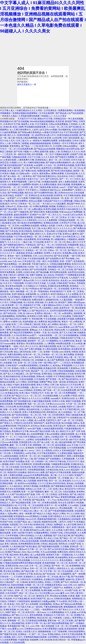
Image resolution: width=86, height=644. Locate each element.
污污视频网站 (52, 341)
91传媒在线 (62, 231)
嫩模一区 (14, 445)
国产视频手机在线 (8, 634)
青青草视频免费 (19, 182)
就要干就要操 (36, 275)
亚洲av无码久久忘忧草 (68, 500)
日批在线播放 (69, 492)
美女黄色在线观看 (14, 286)
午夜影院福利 (23, 601)
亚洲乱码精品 (54, 634)
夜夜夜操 (21, 253)
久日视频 (64, 546)
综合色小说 (56, 409)
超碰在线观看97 (21, 215)
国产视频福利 (37, 492)
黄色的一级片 (14, 256)
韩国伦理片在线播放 (17, 472)
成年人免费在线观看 (68, 182)
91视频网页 (66, 574)
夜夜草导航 (42, 481)
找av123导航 (33, 552)
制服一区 (7, 409)
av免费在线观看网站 (29, 365)
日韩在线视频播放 (66, 371)
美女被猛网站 (61, 557)
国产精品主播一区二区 (32, 571)
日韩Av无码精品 (27, 536)
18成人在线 (28, 538)
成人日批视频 (30, 481)
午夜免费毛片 (20, 429)
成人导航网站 (47, 248)
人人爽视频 (49, 344)
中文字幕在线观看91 (47, 453)
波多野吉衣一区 (67, 308)
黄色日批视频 (64, 184)
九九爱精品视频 (65, 453)
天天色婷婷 (39, 379)
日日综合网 (11, 407)
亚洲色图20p (74, 467)
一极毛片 (7, 327)
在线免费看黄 (30, 239)
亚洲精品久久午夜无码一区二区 (58, 615)
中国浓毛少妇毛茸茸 (23, 423)
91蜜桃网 (16, 492)
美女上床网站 (16, 481)
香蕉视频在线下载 (16, 626)
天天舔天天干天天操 (27, 119)
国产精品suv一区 (13, 500)
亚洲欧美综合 (77, 464)
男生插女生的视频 (58, 596)
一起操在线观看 (45, 335)
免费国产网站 (46, 382)
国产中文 (34, 308)
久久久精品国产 (11, 549)
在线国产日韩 (76, 154)
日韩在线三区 (28, 360)
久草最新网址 (18, 453)
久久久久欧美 (41, 280)
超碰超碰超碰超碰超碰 (40, 143)
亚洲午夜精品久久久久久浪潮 (62, 516)
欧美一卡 (26, 492)
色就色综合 (38, 231)
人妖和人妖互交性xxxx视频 (44, 130)
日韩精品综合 (34, 338)
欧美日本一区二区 (32, 355)
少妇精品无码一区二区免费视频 (66, 437)
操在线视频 (60, 445)
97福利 (16, 385)
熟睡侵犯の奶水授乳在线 (68, 149)
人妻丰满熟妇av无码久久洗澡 (55, 305)
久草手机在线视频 (21, 560)
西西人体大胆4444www (56, 467)
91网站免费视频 (40, 206)
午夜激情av (74, 368)
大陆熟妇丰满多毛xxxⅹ (50, 190)
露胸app (33, 330)
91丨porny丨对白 (32, 450)
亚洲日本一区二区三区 (30, 456)
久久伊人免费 (6, 588)
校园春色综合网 (49, 522)
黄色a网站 (24, 555)
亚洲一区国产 (66, 261)
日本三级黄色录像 (42, 187)
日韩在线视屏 (70, 533)
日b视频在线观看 (49, 182)
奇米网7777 (17, 511)
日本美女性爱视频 (16, 519)
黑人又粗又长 (40, 418)
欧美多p (57, 365)
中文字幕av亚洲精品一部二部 (28, 237)
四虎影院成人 (41, 160)
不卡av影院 (62, 601)
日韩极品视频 (16, 302)
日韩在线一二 (6, 577)
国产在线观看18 (53, 259)
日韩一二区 (37, 352)
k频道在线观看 (67, 434)
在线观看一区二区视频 (58, 478)
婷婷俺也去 (52, 412)
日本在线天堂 (29, 261)
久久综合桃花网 (17, 642)
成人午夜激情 (55, 618)
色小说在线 (29, 302)
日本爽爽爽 (44, 497)
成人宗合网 (21, 338)
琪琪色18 (63, 544)
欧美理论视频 (50, 209)
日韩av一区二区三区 (57, 250)
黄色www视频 (35, 201)
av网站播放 (37, 209)
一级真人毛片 (18, 346)
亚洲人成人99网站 (50, 324)
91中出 (14, 204)
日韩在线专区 (20, 470)
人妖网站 (30, 440)
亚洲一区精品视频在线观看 (20, 217)
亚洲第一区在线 (51, 352)
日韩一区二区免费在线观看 (44, 503)
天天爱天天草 (25, 445)
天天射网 (57, 146)
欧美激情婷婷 (71, 629)
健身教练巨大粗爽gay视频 (43, 601)
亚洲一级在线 (59, 382)
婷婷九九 (53, 327)
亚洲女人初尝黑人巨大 (26, 631)
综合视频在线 (64, 130)
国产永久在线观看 (30, 604)
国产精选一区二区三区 (14, 557)
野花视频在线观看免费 (35, 127)
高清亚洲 (60, 121)
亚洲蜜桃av (5, 615)
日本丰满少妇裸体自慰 (34, 525)
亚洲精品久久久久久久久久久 (70, 206)
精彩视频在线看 (55, 267)
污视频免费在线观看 (60, 464)
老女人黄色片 (18, 190)
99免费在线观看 (63, 344)
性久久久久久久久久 (63, 228)
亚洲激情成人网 (41, 217)
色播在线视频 (52, 212)
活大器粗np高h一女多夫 (27, 174)
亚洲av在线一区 (24, 206)
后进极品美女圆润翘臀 (54, 579)
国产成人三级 (27, 459)
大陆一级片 (41, 261)
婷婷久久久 (40, 234)
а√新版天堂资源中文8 (52, 132)
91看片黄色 (69, 530)
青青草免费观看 (7, 272)
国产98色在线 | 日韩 (13, 313)
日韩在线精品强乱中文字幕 (72, 637)
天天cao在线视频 (48, 552)
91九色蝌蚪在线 (67, 341)
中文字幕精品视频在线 (64, 376)
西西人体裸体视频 (75, 456)
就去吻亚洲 (77, 349)
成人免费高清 (40, 322)
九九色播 (51, 283)
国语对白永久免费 (36, 472)
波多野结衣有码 (12, 357)
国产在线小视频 (21, 152)
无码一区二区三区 (38, 568)
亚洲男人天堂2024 (52, 253)
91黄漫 (71, 596)
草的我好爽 (37, 319)
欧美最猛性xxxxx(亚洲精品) (27, 516)
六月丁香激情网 (59, 631)
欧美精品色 (72, 382)
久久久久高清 (48, 157)
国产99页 (26, 371)
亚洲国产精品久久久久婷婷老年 (22, 220)
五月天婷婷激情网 (75, 448)
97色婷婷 (8, 599)
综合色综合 (62, 176)
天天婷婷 (18, 577)
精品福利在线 (33, 409)
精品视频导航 (18, 623)
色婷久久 (54, 508)
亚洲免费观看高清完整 (29, 544)
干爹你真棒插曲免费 (53, 607)
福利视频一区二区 (24, 291)
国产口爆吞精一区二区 (18, 168)
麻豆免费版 (69, 355)
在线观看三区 (16, 525)
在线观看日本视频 (66, 319)
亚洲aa (56, 604)
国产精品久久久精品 (42, 514)
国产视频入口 (24, 311)
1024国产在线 (71, 590)
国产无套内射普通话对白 (44, 176)
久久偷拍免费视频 (8, 132)
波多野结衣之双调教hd (52, 168)
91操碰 (44, 516)
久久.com (30, 626)
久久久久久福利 (66, 475)
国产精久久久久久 (20, 615)
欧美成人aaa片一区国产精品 (65, 187)
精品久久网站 (59, 514)
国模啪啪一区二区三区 (43, 445)
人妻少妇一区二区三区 (40, 387)
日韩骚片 (12, 601)
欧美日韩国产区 (38, 599)
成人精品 (7, 385)
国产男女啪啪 (68, 259)
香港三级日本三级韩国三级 (16, 275)
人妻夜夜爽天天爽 (26, 160)
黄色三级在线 (11, 544)
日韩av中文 (11, 206)
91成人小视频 (27, 420)
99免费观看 (45, 486)
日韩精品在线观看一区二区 (71, 220)
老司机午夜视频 (31, 486)
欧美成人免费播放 (34, 253)
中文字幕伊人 (32, 190)
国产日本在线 (12, 231)
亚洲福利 (30, 448)
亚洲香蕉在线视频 (66, 165)
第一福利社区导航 (22, 154)
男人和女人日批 (51, 538)
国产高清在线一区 (51, 574)
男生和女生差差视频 (15, 489)
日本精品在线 (52, 470)
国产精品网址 (77, 536)
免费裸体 (68, 588)
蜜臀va (6, 322)
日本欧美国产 (12, 365)
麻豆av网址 (41, 478)
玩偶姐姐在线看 (19, 157)
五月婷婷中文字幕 (24, 574)
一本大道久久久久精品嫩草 (53, 204)
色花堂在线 (5, 415)
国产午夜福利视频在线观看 (61, 511)
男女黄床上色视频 (57, 407)
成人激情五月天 (63, 431)
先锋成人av (31, 489)
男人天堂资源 (76, 305)
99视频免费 (73, 245)
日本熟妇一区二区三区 (52, 355)
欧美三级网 (18, 127)
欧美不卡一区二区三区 (55, 242)
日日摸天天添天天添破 (35, 283)
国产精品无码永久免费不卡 (18, 319)
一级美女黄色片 (19, 497)
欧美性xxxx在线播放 (27, 483)
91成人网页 (47, 228)
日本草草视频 (12, 536)
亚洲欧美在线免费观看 (58, 286)
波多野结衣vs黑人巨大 (46, 135)
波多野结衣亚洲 (53, 423)
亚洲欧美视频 (10, 610)
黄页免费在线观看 (58, 272)
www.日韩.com (70, 585)
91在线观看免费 (69, 390)
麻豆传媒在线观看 (48, 346)
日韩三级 (54, 385)
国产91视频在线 (23, 300)
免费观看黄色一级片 (61, 527)
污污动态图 (38, 242)
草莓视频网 (67, 365)
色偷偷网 (34, 640)
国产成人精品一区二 (13, 176)
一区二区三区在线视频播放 (66, 335)
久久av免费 (64, 396)
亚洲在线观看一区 (25, 135)
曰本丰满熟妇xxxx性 (33, 437)
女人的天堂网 (70, 525)
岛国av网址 (13, 514)
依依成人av (66, 280)
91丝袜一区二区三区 (37, 267)
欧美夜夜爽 (19, 588)
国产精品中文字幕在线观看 (58, 472)
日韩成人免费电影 (54, 525)
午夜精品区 (31, 245)
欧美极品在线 (12, 393)
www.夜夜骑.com (66, 327)
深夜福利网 (31, 294)
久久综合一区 (50, 165)
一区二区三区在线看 (9, 467)
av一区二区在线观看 (58, 297)
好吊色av (35, 426)
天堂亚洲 (27, 500)
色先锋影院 (79, 261)
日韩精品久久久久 (16, 448)
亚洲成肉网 (62, 368)
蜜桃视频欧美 (70, 607)
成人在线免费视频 (35, 434)
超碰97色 (70, 579)
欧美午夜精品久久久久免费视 (65, 294)
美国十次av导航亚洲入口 (68, 237)
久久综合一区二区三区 (57, 127)
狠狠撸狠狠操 (44, 631)
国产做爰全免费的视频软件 (58, 163)
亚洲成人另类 (18, 368)
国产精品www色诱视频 (71, 604)
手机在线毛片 (23, 426)
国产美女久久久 (66, 610)
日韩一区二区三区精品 (46, 494)
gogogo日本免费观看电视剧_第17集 (40, 475)
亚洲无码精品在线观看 (68, 135)
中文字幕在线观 (71, 132)
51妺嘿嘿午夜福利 (30, 184)
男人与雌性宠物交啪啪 (34, 163)
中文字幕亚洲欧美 (21, 599)
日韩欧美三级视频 (20, 143)
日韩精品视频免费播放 (60, 264)
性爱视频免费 (20, 404)
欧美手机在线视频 (20, 387)
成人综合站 (49, 275)
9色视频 (80, 503)
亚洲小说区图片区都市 (22, 533)
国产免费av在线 (29, 171)
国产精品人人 (73, 346)
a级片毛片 (74, 440)
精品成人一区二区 (52, 313)
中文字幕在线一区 (14, 530)
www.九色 (24, 566)
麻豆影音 (14, 390)
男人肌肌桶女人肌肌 (49, 308)
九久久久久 (33, 497)
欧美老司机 (15, 371)
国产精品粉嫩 (42, 272)
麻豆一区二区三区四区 (59, 160)
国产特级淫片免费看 (65, 157)
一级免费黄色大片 (49, 610)
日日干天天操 (34, 157)
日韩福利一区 (41, 461)
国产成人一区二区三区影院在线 (52, 245)
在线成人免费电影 (20, 308)
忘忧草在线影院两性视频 (61, 311)
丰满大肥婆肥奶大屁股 (53, 629)
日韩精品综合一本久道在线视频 (68, 119)
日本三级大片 (22, 141)
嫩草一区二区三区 (53, 492)
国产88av (55, 497)
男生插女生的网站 (12, 571)
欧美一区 (30, 461)
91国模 (49, 376)
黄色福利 (67, 481)
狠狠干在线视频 (73, 401)
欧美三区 (61, 346)
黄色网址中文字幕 (20, 431)
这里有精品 (63, 494)
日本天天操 (76, 160)
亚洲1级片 (5, 204)
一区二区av (78, 508)
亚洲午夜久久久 (78, 289)
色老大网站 (71, 360)
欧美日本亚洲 (45, 138)
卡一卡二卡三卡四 (14, 437)
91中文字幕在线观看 (10, 459)
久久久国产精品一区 (9, 579)
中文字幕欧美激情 (72, 195)
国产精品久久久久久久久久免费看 (34, 398)
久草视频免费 (68, 459)
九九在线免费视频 (8, 640)
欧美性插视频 (23, 407)
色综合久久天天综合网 (70, 385)
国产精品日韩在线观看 (11, 538)
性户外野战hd (32, 289)
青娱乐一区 (67, 322)
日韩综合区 (25, 579)
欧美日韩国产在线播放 (14, 461)
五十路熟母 (47, 450)
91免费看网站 (41, 448)
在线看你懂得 (65, 141)
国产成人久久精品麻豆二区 (16, 374)
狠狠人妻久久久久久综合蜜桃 (57, 316)
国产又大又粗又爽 (68, 333)
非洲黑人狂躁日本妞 (25, 272)
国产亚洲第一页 (53, 379)
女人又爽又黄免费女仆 (20, 130)
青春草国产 (39, 423)
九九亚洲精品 (14, 297)
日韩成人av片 (27, 357)
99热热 (75, 352)
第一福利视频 (32, 588)
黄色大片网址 (43, 385)
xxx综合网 (57, 138)
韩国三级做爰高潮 (74, 415)
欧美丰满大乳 (14, 171)
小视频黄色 (72, 239)
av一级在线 (37, 607)
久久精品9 (45, 409)
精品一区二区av (27, 593)
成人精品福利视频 (63, 442)
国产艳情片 (79, 269)
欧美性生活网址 (36, 582)
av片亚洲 (81, 612)
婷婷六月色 (15, 464)
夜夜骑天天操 (52, 555)
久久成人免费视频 (44, 536)
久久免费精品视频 (34, 368)
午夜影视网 (18, 283)
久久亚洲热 (17, 239)
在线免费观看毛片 (43, 440)
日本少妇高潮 (46, 640)
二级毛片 (62, 522)
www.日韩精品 (26, 390)
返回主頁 (21, 84)
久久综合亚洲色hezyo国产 (24, 335)
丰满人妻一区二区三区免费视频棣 (61, 393)
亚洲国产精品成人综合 (16, 552)
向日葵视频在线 (19, 267)
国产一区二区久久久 (52, 215)
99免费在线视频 (47, 541)
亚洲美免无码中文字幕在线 (55, 278)
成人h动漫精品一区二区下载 (71, 412)
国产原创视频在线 (22, 401)
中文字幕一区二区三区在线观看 (58, 571)
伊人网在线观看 (50, 349)
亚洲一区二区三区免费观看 (28, 590)
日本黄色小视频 (7, 174)
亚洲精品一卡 (24, 634)
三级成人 (67, 618)
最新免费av (45, 174)
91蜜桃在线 (60, 248)
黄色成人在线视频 (75, 483)
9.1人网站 (34, 152)
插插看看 (78, 313)
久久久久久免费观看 (48, 220)
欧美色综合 (54, 280)
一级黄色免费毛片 (42, 527)
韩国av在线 (80, 201)
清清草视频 (33, 382)
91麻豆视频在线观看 (41, 401)
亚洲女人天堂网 (52, 582)
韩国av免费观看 (13, 234)
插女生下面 (14, 420)
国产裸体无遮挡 (37, 212)
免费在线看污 (38, 300)
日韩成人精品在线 (49, 544)
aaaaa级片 (56, 398)
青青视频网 (76, 184)
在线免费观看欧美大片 (14, 250)
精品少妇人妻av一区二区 (35, 511)
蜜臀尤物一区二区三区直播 (61, 621)
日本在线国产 (12, 593)
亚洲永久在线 (58, 401)
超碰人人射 (55, 152)
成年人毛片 (17, 637)
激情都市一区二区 (36, 341)
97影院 (74, 396)
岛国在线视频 (17, 585)
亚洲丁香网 (5, 330)
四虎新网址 (21, 316)
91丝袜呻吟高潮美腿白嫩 (12, 450)
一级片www (41, 612)
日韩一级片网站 (45, 363)
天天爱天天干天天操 (39, 508)
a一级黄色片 (36, 141)
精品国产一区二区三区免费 (44, 371)
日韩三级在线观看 (71, 138)
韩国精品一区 (6, 429)
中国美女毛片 (37, 393)
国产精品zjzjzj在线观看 (45, 149)
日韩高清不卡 (63, 418)
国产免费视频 (76, 226)
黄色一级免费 (25, 514)
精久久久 (12, 135)
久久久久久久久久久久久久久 (45, 560)
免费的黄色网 (43, 171)
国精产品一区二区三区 (24, 596)
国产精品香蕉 (38, 500)
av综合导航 (31, 453)
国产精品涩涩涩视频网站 (21, 333)
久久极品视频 (66, 300)
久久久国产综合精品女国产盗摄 (20, 494)
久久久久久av (78, 481)
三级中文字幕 (34, 182)
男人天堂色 (5, 511)
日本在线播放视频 (18, 341)
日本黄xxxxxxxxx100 (55, 404)
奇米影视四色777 (58, 291)
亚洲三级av (24, 393)
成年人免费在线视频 (13, 475)
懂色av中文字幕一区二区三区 (33, 549)
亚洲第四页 (26, 464)
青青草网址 (15, 146)
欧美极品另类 (50, 368)
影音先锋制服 (43, 239)
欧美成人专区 (14, 604)
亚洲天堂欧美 (12, 541)
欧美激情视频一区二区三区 (55, 563)
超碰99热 (8, 560)
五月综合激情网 (47, 557)
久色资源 (81, 426)
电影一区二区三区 (36, 404)
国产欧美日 (35, 168)
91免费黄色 (37, 579)
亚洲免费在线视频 (41, 464)
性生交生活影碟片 (67, 503)
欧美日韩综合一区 (62, 640)
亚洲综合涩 (34, 195)
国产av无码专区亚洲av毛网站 (61, 549)
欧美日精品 (9, 195)
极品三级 (28, 242)
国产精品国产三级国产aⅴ (51, 588)
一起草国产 (11, 198)
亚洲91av (67, 234)
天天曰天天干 (73, 461)
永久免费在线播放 (48, 184)
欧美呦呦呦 (75, 566)
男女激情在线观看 (34, 344)
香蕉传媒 (39, 302)
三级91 (46, 437)
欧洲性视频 (47, 590)
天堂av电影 (50, 231)
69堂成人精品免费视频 (26, 138)
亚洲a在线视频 (28, 376)
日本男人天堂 (62, 226)
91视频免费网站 (41, 533)
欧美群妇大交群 (35, 316)
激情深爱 (26, 264)
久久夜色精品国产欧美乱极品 (23, 546)
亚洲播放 (38, 538)
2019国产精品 (20, 522)
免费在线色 (63, 552)
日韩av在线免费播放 (58, 124)
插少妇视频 (67, 423)
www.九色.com (14, 261)
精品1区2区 (42, 618)
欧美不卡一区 (51, 505)
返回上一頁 (31, 84)
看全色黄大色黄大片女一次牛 (31, 179)
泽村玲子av (40, 357)
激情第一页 (78, 171)
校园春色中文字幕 (32, 305)
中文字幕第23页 (40, 297)
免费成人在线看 (48, 226)
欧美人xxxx (65, 470)
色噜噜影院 (77, 599)
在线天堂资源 (78, 130)
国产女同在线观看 (38, 269)
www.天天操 (72, 445)
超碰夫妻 (44, 152)
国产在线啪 (39, 459)
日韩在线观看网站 (76, 631)
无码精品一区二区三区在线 (60, 269)
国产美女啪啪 (77, 577)
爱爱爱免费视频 (68, 497)
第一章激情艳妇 (41, 291)
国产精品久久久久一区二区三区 (27, 396)
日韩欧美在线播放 (62, 599)
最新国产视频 (28, 234)
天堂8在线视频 (26, 379)
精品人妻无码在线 (22, 352)
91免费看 (62, 505)
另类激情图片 (59, 456)
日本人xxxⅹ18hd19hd (43, 256)
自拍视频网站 (46, 604)
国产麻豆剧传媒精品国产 (12, 165)
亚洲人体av (58, 489)
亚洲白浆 (7, 127)
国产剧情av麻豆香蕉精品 (30, 132)
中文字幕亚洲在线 (39, 407)
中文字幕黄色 (41, 124)
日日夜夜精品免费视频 (36, 621)
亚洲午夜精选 (18, 294)
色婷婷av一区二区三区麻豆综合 (18, 527)
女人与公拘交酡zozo (45, 593)
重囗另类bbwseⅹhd (63, 193)
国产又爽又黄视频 (33, 349)
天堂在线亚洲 (71, 174)
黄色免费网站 (21, 201)
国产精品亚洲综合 (70, 379)
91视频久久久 (16, 163)
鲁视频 (52, 206)
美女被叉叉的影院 (54, 357)
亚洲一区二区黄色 (75, 291)
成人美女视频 (78, 163)
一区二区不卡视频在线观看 (56, 154)
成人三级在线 (34, 522)
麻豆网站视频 (32, 557)
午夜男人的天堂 (60, 440)
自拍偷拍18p (76, 418)
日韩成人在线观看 (39, 327)
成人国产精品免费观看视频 (56, 623)
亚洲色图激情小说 (8, 505)
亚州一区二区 (24, 209)
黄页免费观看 (36, 615)
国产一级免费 (79, 574)
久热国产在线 (75, 544)
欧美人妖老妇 (22, 269)
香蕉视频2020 (6, 121)
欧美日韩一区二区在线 (48, 577)
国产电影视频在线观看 (49, 546)
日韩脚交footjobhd (33, 629)
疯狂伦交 (29, 193)
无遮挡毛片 (51, 420)
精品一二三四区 (32, 610)
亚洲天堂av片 (60, 426)
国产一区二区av (39, 634)
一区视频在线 (66, 555)
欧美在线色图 (47, 195)
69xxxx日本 (31, 519)
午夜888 (24, 582)
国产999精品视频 (15, 193)
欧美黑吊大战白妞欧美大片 (70, 209)
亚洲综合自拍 (68, 398)
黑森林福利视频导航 (47, 519)
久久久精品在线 (46, 330)
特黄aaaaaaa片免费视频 (71, 212)
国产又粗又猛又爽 (62, 536)
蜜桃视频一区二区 (16, 621)
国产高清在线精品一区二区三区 (26, 415)
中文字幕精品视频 (57, 448)
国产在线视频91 (53, 459)
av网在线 (77, 322)
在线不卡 (71, 522)
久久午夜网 (22, 198)
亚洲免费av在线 (70, 253)
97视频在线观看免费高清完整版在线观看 (22, 563)
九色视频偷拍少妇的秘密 (69, 519)
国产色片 (65, 582)
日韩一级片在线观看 (45, 626)
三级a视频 (8, 289)
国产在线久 (9, 590)
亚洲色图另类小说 (27, 442)
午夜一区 (46, 415)
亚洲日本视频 (38, 467)
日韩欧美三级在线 (32, 324)
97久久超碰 (70, 612)
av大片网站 (21, 382)
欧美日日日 (77, 264)
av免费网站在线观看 (30, 226)
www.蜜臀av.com (15, 629)
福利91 (81, 585)
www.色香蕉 (65, 352)
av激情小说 (16, 322)
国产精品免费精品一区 (11, 264)
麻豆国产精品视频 (8, 209)
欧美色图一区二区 (14, 305)
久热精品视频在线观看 (52, 429)
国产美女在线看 (61, 256)
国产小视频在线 (21, 212)
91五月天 (8, 283)
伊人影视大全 (51, 302)
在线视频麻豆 (14, 184)
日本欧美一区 (49, 237)
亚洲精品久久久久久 (71, 152)
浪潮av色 (40, 376)
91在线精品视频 (50, 396)
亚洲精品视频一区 (8, 483)
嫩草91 (76, 234)
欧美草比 (28, 176)
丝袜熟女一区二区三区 (36, 250)
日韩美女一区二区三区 (29, 204)
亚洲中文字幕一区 (34, 623)
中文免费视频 (14, 360)
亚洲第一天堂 (40, 333)
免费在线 (71, 426)
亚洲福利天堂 (75, 297)
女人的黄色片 (43, 294)
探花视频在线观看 (20, 330)
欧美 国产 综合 (16, 349)
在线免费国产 (68, 190)
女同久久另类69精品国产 (65, 450)
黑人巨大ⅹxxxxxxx (21, 327)
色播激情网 (26, 297)
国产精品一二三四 (30, 146)
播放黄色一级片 (7, 291)
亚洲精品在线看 (51, 223)
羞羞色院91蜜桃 (28, 385)
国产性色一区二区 (60, 566)
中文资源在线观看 (36, 259)
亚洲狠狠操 (26, 256)
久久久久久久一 (15, 242)
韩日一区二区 (55, 481)
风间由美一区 (57, 198)
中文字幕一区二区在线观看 (31, 505)
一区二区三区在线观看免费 (20, 149)
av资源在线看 (10, 160)
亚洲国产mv (35, 215)
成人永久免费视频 (50, 338)
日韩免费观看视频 (36, 470)
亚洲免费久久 (46, 365)
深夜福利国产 (16, 280)
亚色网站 (38, 390)
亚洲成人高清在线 (20, 508)
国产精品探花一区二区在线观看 (54, 289)
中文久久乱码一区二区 (62, 387)
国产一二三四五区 (62, 363)
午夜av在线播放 (52, 434)
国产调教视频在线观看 (62, 486)
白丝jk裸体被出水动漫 (63, 374)
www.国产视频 (34, 429)
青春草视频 (20, 434)
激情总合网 (61, 541)
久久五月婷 (36, 278)
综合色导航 (5, 294)
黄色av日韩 (29, 280)
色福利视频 (28, 322)
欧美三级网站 (19, 409)
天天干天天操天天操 (17, 259)
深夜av (76, 423)
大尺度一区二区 (73, 404)
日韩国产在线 (56, 533)
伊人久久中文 (32, 346)
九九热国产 (74, 278)
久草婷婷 (73, 124)
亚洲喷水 (28, 418)
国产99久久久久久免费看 (28, 248)
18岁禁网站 (53, 637)
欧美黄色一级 (10, 179)
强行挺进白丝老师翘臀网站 (30, 223)
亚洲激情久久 (30, 577)
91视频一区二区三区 (34, 585)
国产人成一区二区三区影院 (70, 420)
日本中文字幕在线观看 (72, 634)
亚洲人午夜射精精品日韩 (34, 412)
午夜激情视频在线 (73, 429)
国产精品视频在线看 (21, 503)
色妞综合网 (60, 330)
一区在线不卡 (16, 418)
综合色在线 (25, 467)
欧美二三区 (17, 324)
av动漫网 (38, 165)
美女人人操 (5, 143)
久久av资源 (77, 344)
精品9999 (14, 555)
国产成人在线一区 (45, 442)
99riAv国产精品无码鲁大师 (42, 431)
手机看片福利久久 (40, 264)
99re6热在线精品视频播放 (42, 121)
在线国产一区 (21, 195)
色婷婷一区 (15, 278)
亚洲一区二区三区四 (27, 363)
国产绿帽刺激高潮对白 (14, 245)
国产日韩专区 (52, 179)
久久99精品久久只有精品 (35, 286)
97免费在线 (9, 201)
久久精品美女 (16, 486)
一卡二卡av (51, 500)
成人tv (50, 599)
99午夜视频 (37, 154)
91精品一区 (19, 289)
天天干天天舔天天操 (21, 607)
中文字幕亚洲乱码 (71, 409)
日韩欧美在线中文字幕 (70, 338)
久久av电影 (73, 505)
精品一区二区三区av (73, 168)
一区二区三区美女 (58, 217)
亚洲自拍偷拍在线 (12, 376)
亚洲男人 (52, 568)
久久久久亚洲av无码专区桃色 (52, 483)
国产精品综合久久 (40, 311)
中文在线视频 (50, 319)
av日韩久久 (58, 590)
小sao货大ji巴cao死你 (72, 215)
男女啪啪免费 (66, 508)
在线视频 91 (41, 360)
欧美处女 (14, 379)
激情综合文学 (42, 596)
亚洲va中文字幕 (54, 234)
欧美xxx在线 (46, 426)
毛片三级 (36, 228)
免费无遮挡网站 (15, 355)
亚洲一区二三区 (44, 489)
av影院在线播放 (11, 456)
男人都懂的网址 (58, 239)
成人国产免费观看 (56, 360)
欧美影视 (29, 165)
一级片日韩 (75, 256)
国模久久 (20, 440)
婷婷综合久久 (63, 568)
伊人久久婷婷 (73, 514)
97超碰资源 (47, 456)
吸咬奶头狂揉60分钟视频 (23, 478)
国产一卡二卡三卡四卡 (70, 179)
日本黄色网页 (58, 415)
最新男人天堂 (28, 124)
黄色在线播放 (66, 560)
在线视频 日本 (10, 363)
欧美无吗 (30, 612)
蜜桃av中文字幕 (45, 119)
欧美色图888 (64, 349)
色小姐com (28, 313)
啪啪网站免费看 (50, 141)
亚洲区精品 (47, 374)
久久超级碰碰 (72, 330)
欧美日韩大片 (46, 146)
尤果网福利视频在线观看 (35, 637)
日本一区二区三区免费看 (67, 626)
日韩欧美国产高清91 (66, 283)
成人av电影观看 (38, 555)
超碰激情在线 (52, 300)
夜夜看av (21, 344)
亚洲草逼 (58, 195)
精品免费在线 (54, 322)
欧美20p (38, 574)
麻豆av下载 (65, 577)
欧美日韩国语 (25, 231)
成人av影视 (40, 420)
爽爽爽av (26, 278)
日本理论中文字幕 (12, 124)
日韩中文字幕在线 (57, 461)
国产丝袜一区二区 (52, 390)
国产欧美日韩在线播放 (61, 171)
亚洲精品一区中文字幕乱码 (64, 143)
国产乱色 (79, 327)
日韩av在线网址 (70, 146)
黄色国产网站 (71, 121)
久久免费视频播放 (56, 612)
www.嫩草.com (62, 593)
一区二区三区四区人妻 (22, 187)
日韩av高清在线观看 (29, 541)
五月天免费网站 (29, 618)
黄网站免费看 (57, 174)
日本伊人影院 (79, 141)
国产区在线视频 (21, 121)
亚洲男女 (39, 313)
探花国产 (62, 302)
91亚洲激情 (53, 261)
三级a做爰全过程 (8, 223)
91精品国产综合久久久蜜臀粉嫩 (58, 201)
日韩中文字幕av (21, 568)
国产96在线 (35, 374)
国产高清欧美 (75, 127)
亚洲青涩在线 (12, 566)
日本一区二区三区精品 (40, 566)
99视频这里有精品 (53, 585)
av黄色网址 (67, 313)
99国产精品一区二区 (15, 612)
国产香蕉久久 (6, 423)
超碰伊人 (4, 486)
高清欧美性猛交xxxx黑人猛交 (37, 530)
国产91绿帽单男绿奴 (44, 193)
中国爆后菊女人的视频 (39, 198)
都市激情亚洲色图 (22, 228)
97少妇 (20, 610)
